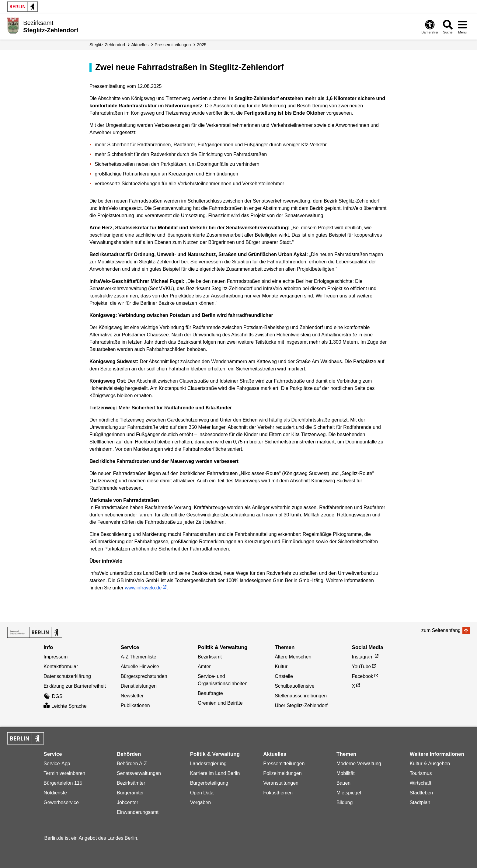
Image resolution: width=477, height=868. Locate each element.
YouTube (362, 667)
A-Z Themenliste (139, 657)
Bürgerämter (130, 793)
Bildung (345, 802)
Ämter (204, 667)
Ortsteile (284, 676)
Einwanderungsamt (138, 812)
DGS (53, 696)
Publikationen (135, 705)
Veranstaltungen (281, 783)
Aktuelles (140, 45)
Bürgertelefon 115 (63, 783)
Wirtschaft (421, 783)
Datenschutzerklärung (67, 676)
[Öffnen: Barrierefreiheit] (430, 27)
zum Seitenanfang (441, 630)
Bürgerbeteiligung (209, 783)
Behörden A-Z (132, 764)
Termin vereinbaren (64, 773)
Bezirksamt (210, 657)
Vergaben (201, 802)
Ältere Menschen (293, 657)
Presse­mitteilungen (173, 45)
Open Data (202, 793)
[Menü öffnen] (462, 27)
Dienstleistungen (139, 686)
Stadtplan (420, 802)
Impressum (56, 657)
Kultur (281, 667)
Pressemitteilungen (284, 764)
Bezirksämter (131, 783)
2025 (202, 45)
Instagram (363, 657)
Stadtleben (421, 793)
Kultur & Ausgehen (430, 764)
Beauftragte (210, 693)
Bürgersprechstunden (144, 676)
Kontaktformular (61, 667)
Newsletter (132, 696)
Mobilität (346, 773)
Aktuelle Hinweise (140, 667)
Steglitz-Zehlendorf (107, 45)
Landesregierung (208, 764)
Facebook (363, 676)
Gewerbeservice (61, 802)
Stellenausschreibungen (301, 696)
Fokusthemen (278, 793)
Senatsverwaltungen (139, 773)
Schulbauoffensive (294, 686)
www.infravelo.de (143, 588)
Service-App (57, 764)
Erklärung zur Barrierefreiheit (75, 686)
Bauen (343, 783)
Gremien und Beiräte (220, 703)
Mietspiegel (349, 793)
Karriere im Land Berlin (215, 773)
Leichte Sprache (65, 706)
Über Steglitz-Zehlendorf (301, 705)
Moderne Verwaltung (359, 764)
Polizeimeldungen (282, 773)
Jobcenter (127, 802)
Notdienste (55, 793)
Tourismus (421, 773)
